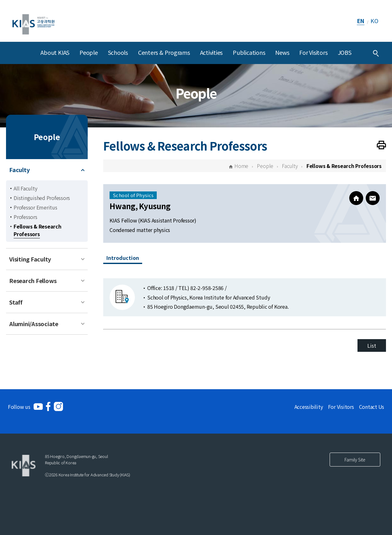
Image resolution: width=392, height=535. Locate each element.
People (89, 52)
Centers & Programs (164, 52)
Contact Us (372, 407)
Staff (16, 302)
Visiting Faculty (30, 259)
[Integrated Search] (376, 53)
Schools (118, 52)
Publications (249, 52)
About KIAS (55, 52)
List (372, 345)
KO (374, 21)
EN (361, 21)
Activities (212, 52)
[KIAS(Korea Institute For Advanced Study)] (33, 21)
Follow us (19, 407)
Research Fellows (33, 280)
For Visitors (313, 52)
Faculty (19, 170)
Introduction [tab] (123, 258)
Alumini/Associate (34, 324)
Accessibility (309, 407)
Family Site (355, 460)
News (282, 52)
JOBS (345, 52)
